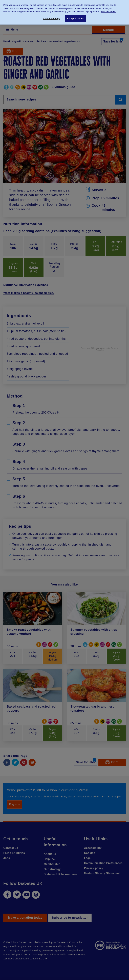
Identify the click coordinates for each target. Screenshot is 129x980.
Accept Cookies (75, 18)
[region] (64, 12)
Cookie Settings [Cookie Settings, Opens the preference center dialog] (51, 18)
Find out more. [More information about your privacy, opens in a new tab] (108, 12)
